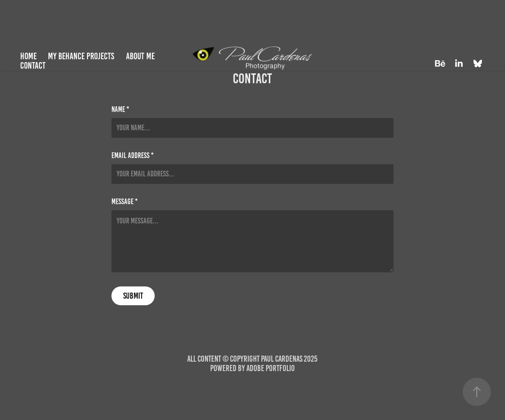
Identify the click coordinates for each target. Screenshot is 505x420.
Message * (125, 202)
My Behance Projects (81, 56)
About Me (140, 56)
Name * (120, 110)
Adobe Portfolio (271, 368)
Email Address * (133, 156)
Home (28, 56)
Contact (33, 66)
